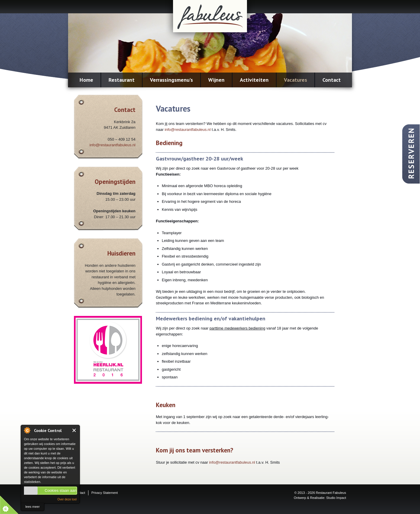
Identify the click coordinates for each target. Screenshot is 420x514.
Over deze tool (67, 499)
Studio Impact (336, 498)
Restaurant (122, 80)
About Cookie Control (27, 430)
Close (74, 430)
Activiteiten (254, 80)
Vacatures (295, 80)
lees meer (33, 507)
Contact (332, 80)
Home (86, 80)
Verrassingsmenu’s (171, 80)
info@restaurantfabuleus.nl (112, 145)
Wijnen (216, 80)
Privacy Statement (105, 493)
